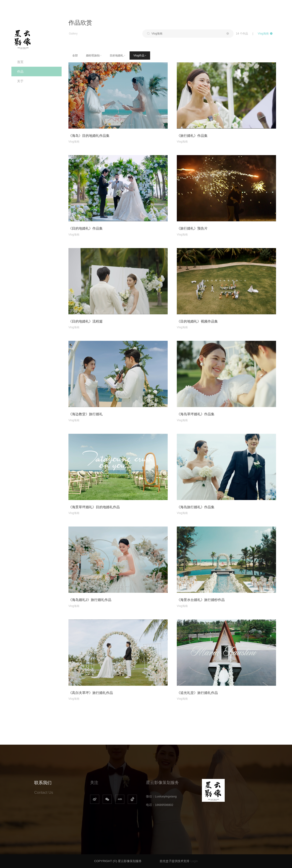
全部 (75, 56)
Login (194, 861)
